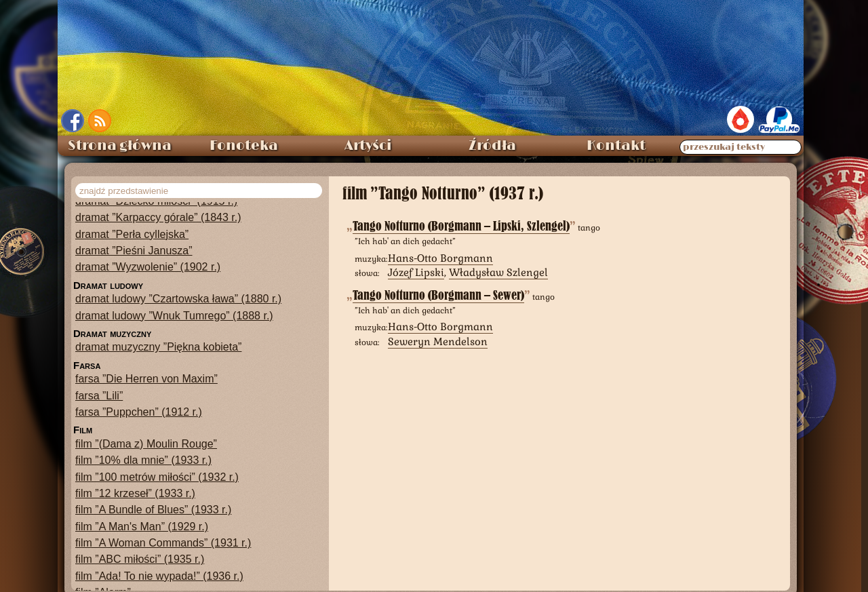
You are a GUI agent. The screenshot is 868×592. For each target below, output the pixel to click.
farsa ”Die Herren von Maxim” (146, 379)
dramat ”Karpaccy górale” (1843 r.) (158, 217)
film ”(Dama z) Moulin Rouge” (146, 444)
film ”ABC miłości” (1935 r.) (140, 559)
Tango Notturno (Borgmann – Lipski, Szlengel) (461, 226)
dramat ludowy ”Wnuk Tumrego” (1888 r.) (174, 316)
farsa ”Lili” (99, 396)
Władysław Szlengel (498, 272)
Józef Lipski (416, 272)
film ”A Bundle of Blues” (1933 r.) (153, 510)
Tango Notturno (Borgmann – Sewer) (438, 295)
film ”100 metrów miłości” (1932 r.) (157, 477)
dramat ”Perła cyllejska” (132, 234)
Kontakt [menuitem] (616, 146)
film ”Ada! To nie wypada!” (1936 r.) (159, 576)
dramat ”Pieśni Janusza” (134, 251)
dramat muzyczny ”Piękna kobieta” (158, 347)
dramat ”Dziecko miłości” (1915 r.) (156, 201)
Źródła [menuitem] (492, 146)
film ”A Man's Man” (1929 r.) (142, 527)
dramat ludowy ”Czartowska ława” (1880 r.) (178, 299)
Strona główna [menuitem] (120, 146)
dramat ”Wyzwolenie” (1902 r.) (148, 267)
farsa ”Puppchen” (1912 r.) (139, 412)
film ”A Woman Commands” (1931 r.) (163, 543)
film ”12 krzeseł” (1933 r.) (135, 493)
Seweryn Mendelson (438, 341)
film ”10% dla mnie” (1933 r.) (143, 460)
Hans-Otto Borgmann (440, 258)
